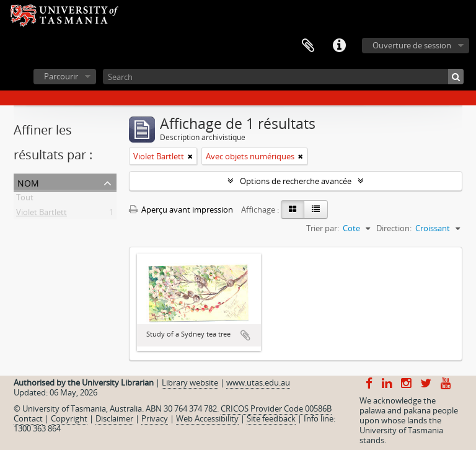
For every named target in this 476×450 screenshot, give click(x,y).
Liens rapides (339, 46)
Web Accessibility (207, 418)
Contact (28, 418)
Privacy (155, 418)
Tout (25, 200)
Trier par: (323, 228)
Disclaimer (114, 418)
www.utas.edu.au (258, 382)
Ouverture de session (412, 45)
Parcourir (61, 76)
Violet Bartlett (42, 214)
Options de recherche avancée (296, 181)
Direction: (394, 228)
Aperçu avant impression (181, 210)
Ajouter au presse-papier (245, 335)
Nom (28, 182)
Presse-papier (308, 46)
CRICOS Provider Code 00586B (276, 408)
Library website (190, 382)
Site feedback (271, 418)
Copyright (69, 418)
